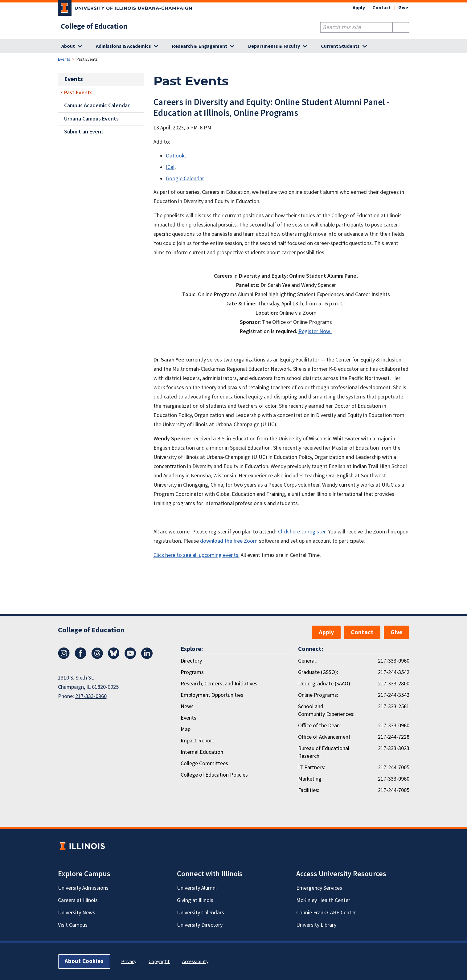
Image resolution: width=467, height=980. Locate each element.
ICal (170, 167)
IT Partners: (312, 768)
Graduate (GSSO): (318, 672)
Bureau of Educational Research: (324, 752)
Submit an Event (84, 132)
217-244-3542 (394, 672)
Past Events (78, 93)
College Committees (204, 764)
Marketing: (310, 779)
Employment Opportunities (212, 695)
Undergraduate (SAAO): (325, 684)
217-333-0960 (91, 696)
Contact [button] (382, 8)
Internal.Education (202, 752)
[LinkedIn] (147, 657)
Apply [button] (359, 8)
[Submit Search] (401, 27)
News (187, 706)
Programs (192, 672)
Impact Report (197, 741)
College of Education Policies (214, 775)
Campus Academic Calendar (97, 106)
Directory (191, 661)
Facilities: (309, 790)
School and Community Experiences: (326, 710)
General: (307, 661)
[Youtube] (130, 657)
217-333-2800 (394, 684)
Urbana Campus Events (91, 119)
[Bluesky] (114, 657)
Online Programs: (318, 695)
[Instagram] (64, 657)
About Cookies (84, 961)
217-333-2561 (394, 706)
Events (64, 59)
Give (403, 8)
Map (186, 729)
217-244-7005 (394, 768)
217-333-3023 (394, 748)
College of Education (94, 27)
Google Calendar (185, 179)
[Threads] (97, 657)
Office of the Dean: (320, 726)
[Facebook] (80, 657)
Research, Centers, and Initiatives (219, 684)
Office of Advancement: (325, 737)
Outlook (175, 156)
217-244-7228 (394, 737)
